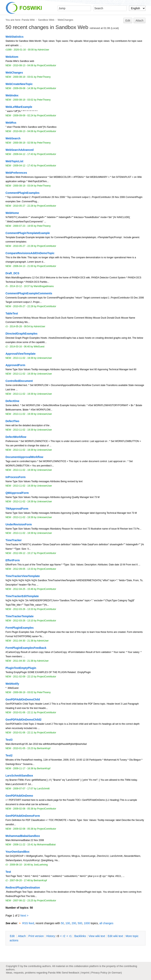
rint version (36, 936)
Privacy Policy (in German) (107, 973)
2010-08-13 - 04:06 (23, 65)
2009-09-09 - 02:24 (23, 116)
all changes (106, 923)
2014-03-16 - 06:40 (20, 347)
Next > (24, 916)
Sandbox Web (46, 20)
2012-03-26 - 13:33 (23, 609)
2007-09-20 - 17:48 (20, 880)
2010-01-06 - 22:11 (23, 712)
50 (62, 923)
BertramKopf (44, 748)
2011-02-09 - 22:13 (23, 677)
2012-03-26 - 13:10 (23, 621)
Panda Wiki (28, 20)
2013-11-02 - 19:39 (23, 358)
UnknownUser (45, 358)
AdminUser (43, 50)
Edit (128, 21)
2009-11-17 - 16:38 (23, 768)
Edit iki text (115, 936)
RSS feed (28, 923)
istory (51, 936)
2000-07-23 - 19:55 (23, 226)
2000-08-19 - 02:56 (23, 143)
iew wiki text (97, 936)
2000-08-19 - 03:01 (23, 77)
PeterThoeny (44, 77)
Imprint (85, 973)
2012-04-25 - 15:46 (23, 589)
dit (13, 936)
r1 (70, 936)
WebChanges (65, 20)
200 (74, 923)
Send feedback (70, 973)
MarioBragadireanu (44, 286)
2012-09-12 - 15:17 (23, 553)
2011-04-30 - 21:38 (23, 641)
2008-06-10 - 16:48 (20, 865)
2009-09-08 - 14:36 (23, 88)
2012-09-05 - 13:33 (23, 569)
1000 (87, 923)
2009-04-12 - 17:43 (23, 154)
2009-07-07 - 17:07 (23, 789)
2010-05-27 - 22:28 (23, 206)
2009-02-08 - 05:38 (23, 809)
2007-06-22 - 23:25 (23, 901)
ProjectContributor (47, 65)
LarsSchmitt (43, 789)
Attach (140, 21)
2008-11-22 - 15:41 (23, 845)
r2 (64, 936)
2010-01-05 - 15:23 (23, 748)
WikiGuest (39, 347)
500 (80, 923)
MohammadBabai (46, 845)
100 (68, 923)
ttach (22, 936)
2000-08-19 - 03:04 (23, 186)
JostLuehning (41, 865)
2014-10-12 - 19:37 (20, 286)
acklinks (80, 936)
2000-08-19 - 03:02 (23, 100)
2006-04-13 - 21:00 (23, 266)
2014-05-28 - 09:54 (20, 326)
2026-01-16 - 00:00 (24, 50)
